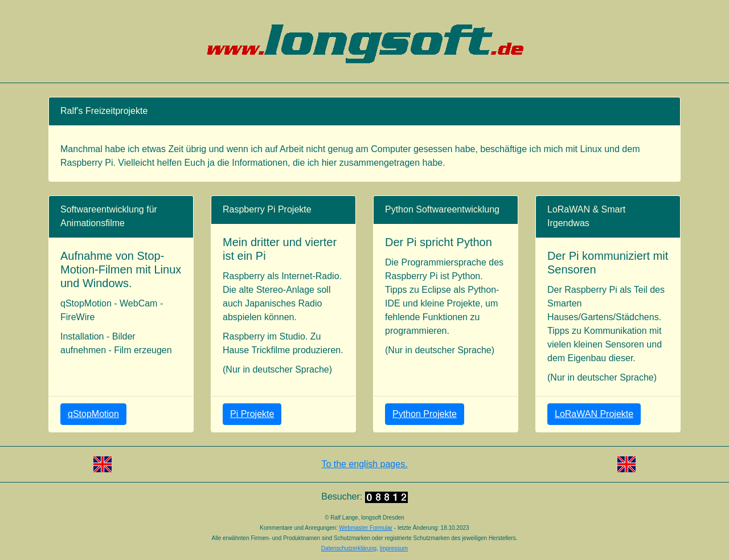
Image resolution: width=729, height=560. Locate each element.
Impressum (394, 548)
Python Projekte (425, 414)
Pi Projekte (252, 414)
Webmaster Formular (366, 528)
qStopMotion (93, 414)
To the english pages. (364, 464)
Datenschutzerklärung (349, 548)
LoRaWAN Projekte (594, 414)
